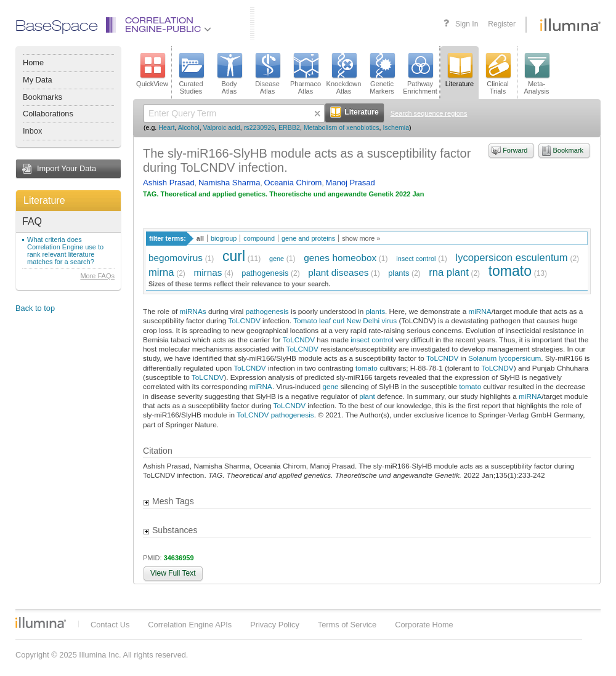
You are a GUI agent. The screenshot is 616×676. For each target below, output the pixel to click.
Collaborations (48, 114)
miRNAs (193, 311)
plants (399, 273)
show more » (361, 238)
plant (367, 396)
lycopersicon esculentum (512, 258)
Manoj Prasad (351, 183)
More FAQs (97, 276)
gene (277, 259)
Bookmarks (43, 97)
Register (502, 24)
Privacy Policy (275, 625)
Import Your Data (67, 168)
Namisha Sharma (229, 183)
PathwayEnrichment (420, 74)
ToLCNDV (244, 320)
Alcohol (189, 127)
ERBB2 (289, 127)
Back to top (35, 308)
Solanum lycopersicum (505, 358)
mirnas (208, 272)
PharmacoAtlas (306, 74)
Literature (44, 200)
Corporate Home (424, 625)
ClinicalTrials (498, 74)
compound (259, 238)
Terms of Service (347, 625)
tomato (510, 271)
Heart (166, 127)
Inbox (32, 131)
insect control (416, 259)
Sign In (467, 24)
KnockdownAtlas (344, 74)
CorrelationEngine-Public (168, 26)
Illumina (41, 622)
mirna (161, 272)
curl (234, 256)
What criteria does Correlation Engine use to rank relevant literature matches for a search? (65, 251)
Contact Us (110, 625)
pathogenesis (265, 273)
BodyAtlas (229, 74)
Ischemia (396, 127)
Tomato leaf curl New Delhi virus (345, 320)
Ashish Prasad (169, 183)
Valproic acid (222, 127)
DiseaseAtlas (267, 74)
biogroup (224, 238)
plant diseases (338, 272)
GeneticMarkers (382, 74)
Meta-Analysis (537, 74)
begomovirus (176, 258)
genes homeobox (340, 258)
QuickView (152, 70)
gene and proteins (308, 238)
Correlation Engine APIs (190, 625)
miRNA (480, 311)
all (200, 238)
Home (33, 62)
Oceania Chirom (293, 183)
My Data (38, 80)
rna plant (449, 272)
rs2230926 (259, 127)
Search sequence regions (429, 113)
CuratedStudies (191, 74)
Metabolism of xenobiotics (342, 127)
